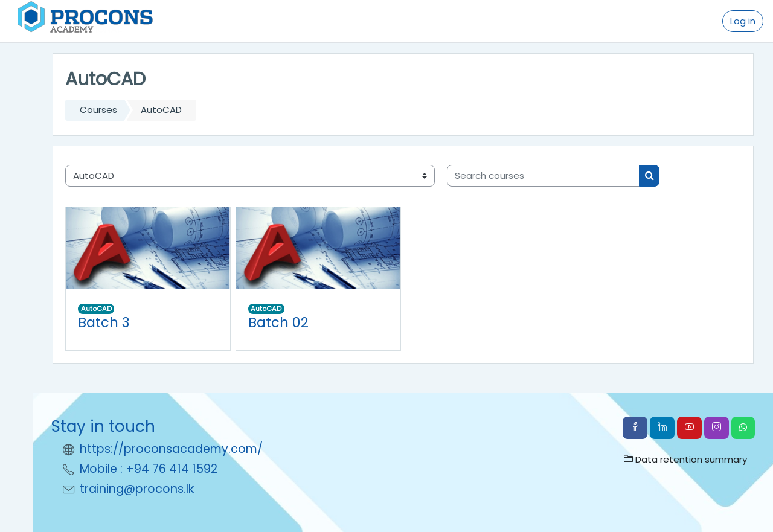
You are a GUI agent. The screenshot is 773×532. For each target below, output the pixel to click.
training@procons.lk (137, 489)
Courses (98, 110)
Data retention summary (685, 459)
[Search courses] (543, 176)
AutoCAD (96, 309)
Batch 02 (278, 322)
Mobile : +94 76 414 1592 (149, 469)
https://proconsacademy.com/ (171, 449)
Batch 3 (104, 322)
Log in (743, 21)
